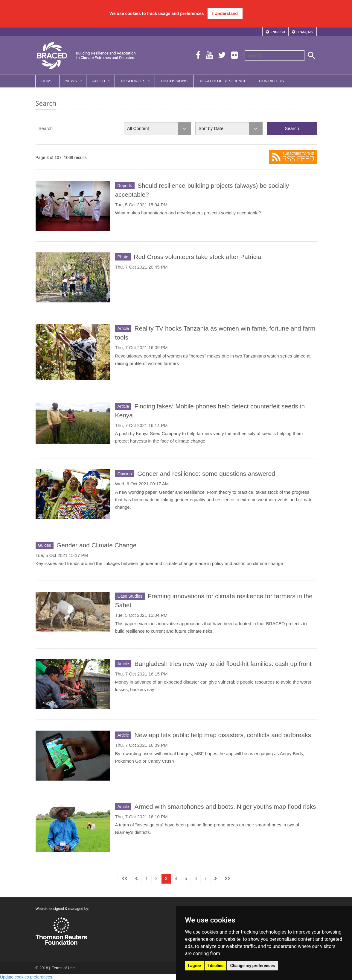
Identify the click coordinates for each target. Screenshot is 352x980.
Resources (133, 81)
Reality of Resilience (223, 81)
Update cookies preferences (26, 977)
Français (305, 32)
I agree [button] (195, 966)
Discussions (174, 81)
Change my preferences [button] (253, 966)
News (71, 81)
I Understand (225, 13)
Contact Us (271, 81)
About (99, 81)
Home (47, 81)
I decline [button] (215, 966)
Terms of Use (63, 968)
